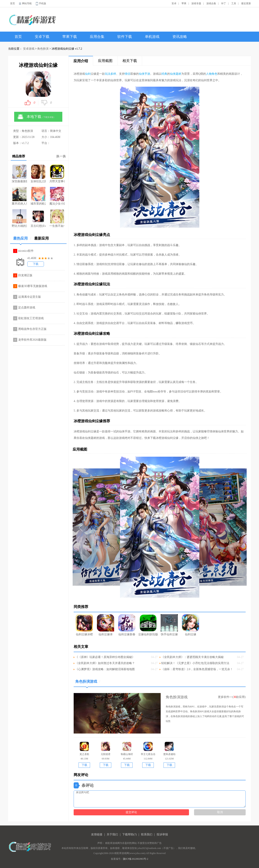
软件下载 (125, 37)
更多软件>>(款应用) (232, 697)
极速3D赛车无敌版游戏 (33, 286)
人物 (209, 74)
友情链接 (97, 834)
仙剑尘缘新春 (127, 625)
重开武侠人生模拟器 (19, 196)
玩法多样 (110, 74)
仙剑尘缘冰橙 (84, 625)
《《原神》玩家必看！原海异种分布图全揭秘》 (105, 657)
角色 (214, 74)
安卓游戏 (29, 49)
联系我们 (147, 834)
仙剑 (88, 74)
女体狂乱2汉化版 (38, 174)
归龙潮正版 (25, 275)
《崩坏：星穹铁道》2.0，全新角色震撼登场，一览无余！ (197, 669)
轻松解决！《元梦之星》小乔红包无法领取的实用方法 (195, 663)
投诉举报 (162, 834)
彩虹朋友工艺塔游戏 (31, 318)
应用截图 (105, 61)
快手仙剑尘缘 (169, 625)
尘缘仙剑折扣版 (148, 625)
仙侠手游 (144, 74)
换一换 (61, 156)
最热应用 (22, 240)
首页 (13, 3)
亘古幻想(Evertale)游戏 (38, 218)
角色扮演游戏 (88, 683)
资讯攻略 (180, 37)
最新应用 (41, 238)
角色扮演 (43, 49)
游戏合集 (211, 3)
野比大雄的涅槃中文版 (19, 218)
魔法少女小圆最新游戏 (57, 196)
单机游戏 (152, 37)
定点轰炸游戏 (27, 308)
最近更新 (246, 3)
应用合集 (97, 37)
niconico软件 (26, 251)
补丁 (224, 3)
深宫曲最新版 (19, 174)
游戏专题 (196, 3)
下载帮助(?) (129, 834)
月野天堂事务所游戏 (57, 174)
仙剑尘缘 (191, 625)
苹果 (184, 3)
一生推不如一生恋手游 (57, 218)
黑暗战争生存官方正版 (32, 329)
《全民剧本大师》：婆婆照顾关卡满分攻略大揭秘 (192, 657)
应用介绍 (81, 61)
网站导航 (27, 3)
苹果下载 (70, 37)
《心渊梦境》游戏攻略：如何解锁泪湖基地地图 (105, 669)
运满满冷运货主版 (30, 297)
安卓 (174, 3)
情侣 (127, 74)
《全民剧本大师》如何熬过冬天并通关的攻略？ (105, 663)
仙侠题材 (176, 74)
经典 (164, 74)
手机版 (42, 3)
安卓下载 (42, 37)
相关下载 (130, 61)
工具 (234, 3)
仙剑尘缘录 (106, 625)
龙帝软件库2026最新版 (32, 340)
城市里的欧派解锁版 (38, 196)
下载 (36, 264)
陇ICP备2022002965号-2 (136, 859)
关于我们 (112, 834)
